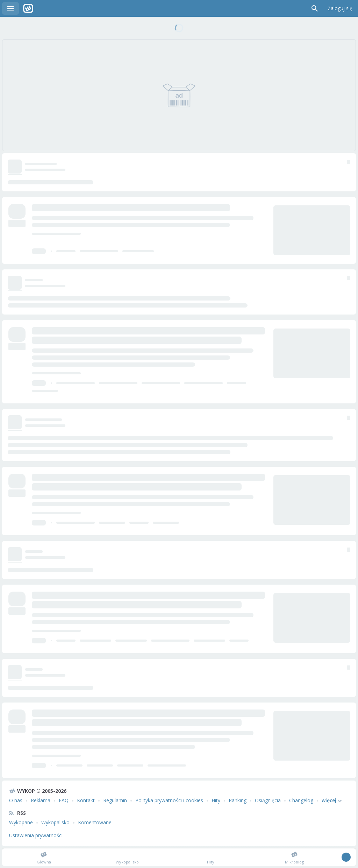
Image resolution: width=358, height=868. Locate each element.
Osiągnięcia (268, 800)
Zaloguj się (340, 8)
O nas (16, 800)
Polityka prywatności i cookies (169, 800)
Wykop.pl (28, 8)
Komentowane (95, 822)
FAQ (64, 800)
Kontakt (86, 800)
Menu (10, 8)
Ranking (238, 800)
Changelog (301, 800)
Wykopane (21, 822)
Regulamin (115, 800)
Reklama (41, 800)
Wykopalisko (55, 822)
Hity (216, 800)
